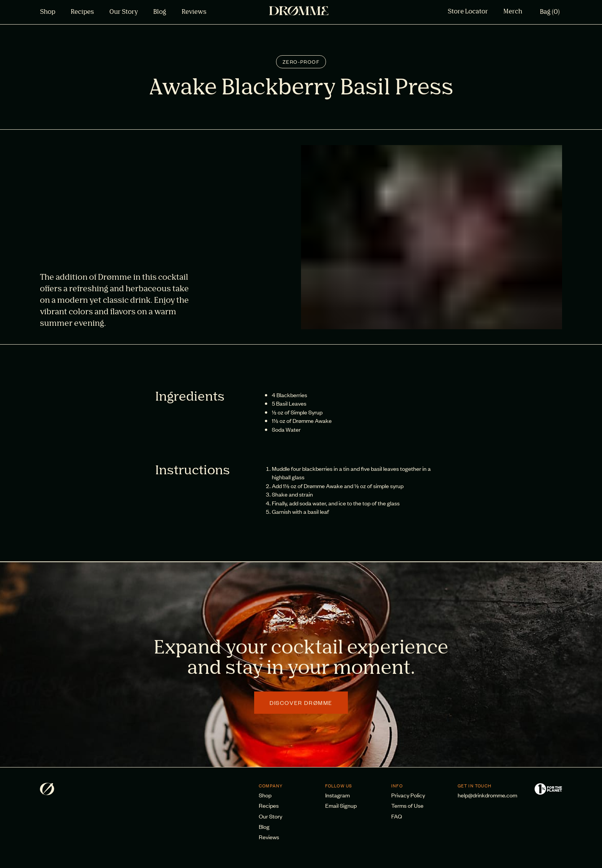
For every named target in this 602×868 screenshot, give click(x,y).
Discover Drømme (301, 702)
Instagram (337, 795)
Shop (48, 12)
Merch (513, 12)
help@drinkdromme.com (487, 795)
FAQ (397, 816)
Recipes (82, 12)
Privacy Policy (408, 795)
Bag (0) (550, 12)
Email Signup (341, 805)
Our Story (124, 12)
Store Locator (468, 12)
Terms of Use (407, 805)
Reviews (194, 12)
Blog (160, 12)
